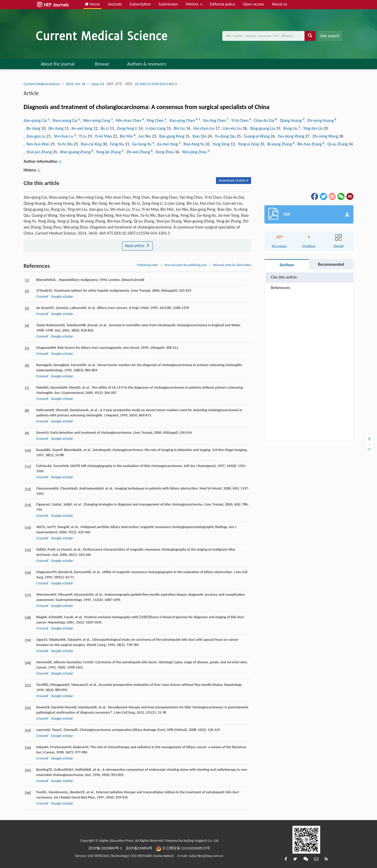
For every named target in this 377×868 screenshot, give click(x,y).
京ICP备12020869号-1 (105, 848)
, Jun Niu (144, 136)
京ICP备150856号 (139, 848)
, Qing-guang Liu (262, 128)
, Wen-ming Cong (95, 120)
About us (280, 4)
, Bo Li (104, 128)
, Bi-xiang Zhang (278, 144)
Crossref (42, 297)
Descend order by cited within (232, 265)
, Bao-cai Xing (90, 144)
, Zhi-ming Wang (324, 136)
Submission (168, 4)
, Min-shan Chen (127, 120)
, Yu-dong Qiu (224, 136)
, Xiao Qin (199, 136)
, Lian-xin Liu (231, 128)
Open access (254, 4)
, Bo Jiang (32, 128)
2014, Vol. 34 (76, 84)
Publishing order (148, 265)
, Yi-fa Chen (239, 120)
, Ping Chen (154, 120)
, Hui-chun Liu (203, 128)
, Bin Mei (126, 136)
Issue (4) (98, 84)
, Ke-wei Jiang (81, 128)
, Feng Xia (116, 144)
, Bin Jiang (55, 128)
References (281, 288)
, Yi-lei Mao (102, 136)
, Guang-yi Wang (256, 136)
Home (92, 4)
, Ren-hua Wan (37, 144)
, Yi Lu (82, 136)
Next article (137, 246)
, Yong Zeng (220, 144)
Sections (287, 265)
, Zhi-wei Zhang (137, 152)
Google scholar (62, 297)
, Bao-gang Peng (171, 136)
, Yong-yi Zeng (247, 144)
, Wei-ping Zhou (193, 152)
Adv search (330, 36)
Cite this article (284, 277)
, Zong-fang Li (126, 128)
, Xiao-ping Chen (181, 120)
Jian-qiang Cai (36, 120)
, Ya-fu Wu (64, 144)
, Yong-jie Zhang (107, 152)
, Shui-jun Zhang (38, 152)
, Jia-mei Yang (166, 144)
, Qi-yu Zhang (337, 144)
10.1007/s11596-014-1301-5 (156, 84)
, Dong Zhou (164, 152)
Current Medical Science (42, 84)
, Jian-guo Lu (35, 136)
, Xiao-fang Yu (193, 144)
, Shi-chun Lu (63, 136)
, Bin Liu (178, 128)
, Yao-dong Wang (290, 136)
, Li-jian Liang (155, 128)
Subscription (140, 4)
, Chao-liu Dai (263, 120)
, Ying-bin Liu (312, 128)
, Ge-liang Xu (141, 144)
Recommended (331, 264)
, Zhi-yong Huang (319, 120)
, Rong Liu (290, 128)
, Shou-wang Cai (64, 120)
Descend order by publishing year (186, 265)
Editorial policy (223, 4)
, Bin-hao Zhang (309, 144)
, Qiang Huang (290, 120)
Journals (115, 4)
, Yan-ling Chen (213, 120)
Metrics (194, 4)
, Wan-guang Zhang (74, 152)
